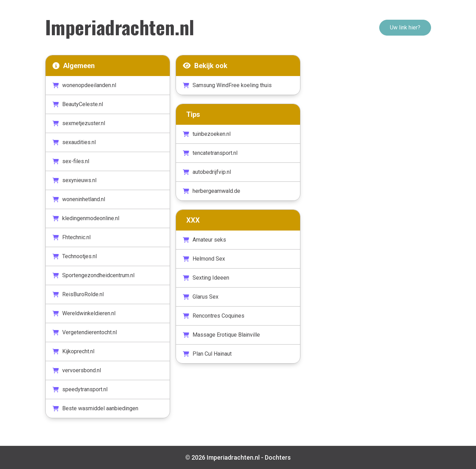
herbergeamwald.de (212, 191)
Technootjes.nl (75, 256)
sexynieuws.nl (74, 180)
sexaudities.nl (74, 142)
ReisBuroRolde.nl (78, 294)
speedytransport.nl (80, 389)
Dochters (278, 457)
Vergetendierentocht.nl (85, 332)
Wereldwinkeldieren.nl (84, 313)
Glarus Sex (201, 297)
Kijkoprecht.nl (73, 351)
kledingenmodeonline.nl (86, 218)
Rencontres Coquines (214, 316)
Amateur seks (204, 240)
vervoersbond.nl (77, 370)
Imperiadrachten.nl (120, 27)
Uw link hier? (405, 27)
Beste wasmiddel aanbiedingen (95, 408)
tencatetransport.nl (210, 153)
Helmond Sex (204, 259)
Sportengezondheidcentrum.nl (94, 275)
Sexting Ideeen (206, 278)
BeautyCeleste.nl (78, 104)
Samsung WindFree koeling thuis (227, 85)
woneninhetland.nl (79, 199)
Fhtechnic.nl (72, 237)
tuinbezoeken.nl (207, 134)
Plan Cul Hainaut (207, 354)
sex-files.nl (71, 161)
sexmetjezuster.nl (79, 123)
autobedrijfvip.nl (207, 172)
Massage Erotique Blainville (221, 335)
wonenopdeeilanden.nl (84, 85)
